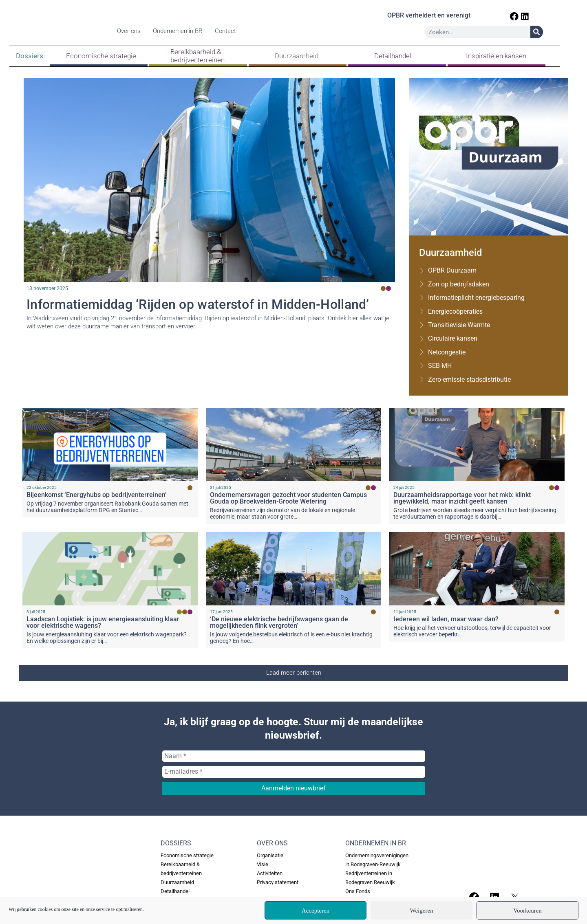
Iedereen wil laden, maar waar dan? (446, 619)
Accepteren (316, 911)
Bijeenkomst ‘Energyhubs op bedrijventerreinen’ (96, 495)
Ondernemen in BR (181, 32)
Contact (228, 32)
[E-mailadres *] (294, 772)
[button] (293, 673)
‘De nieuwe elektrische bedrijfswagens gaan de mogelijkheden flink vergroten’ (279, 622)
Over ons (132, 32)
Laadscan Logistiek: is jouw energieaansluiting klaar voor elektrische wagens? (103, 622)
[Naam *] (294, 756)
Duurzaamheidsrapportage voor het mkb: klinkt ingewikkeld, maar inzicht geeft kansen (462, 498)
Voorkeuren (527, 911)
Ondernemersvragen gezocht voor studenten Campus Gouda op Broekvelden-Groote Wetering (288, 498)
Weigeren (421, 911)
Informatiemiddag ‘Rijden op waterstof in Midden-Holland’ (198, 304)
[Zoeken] (554, 33)
